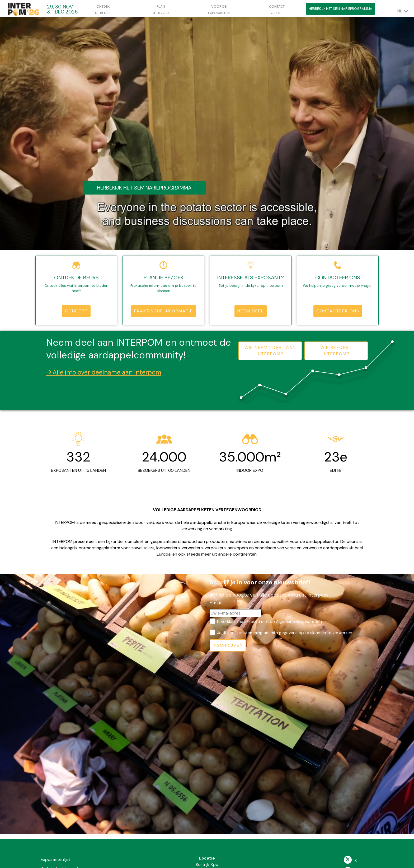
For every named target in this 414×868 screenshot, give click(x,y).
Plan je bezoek (164, 278)
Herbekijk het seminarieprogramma (340, 9)
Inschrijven (228, 645)
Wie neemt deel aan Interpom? (270, 351)
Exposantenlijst (55, 859)
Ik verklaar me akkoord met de (269, 622)
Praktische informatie (164, 311)
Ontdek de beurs (76, 278)
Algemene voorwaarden (299, 622)
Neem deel (251, 311)
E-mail (216, 602)
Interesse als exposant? (251, 278)
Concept (76, 311)
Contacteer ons (338, 278)
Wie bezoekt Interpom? (336, 351)
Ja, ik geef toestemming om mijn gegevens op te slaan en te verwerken (285, 633)
